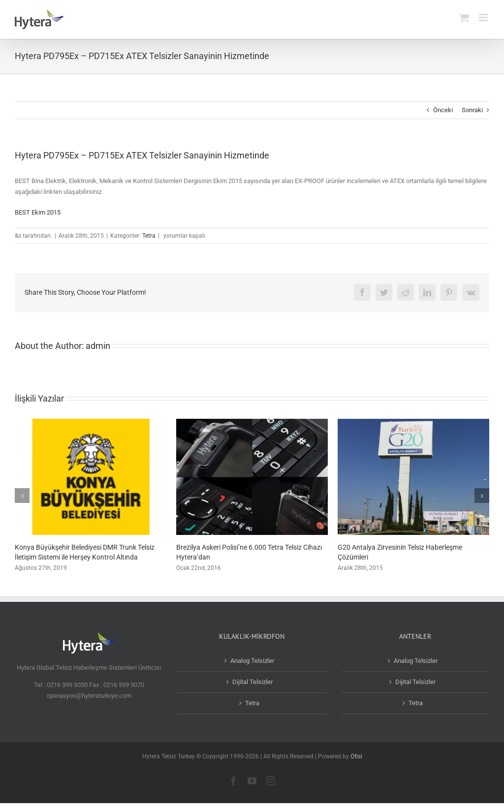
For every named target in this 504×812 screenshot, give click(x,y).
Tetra (149, 236)
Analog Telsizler (252, 661)
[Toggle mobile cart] (464, 17)
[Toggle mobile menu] (484, 17)
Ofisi (356, 756)
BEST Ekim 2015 (38, 212)
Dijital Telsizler (252, 682)
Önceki (443, 110)
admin (98, 346)
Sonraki (472, 110)
